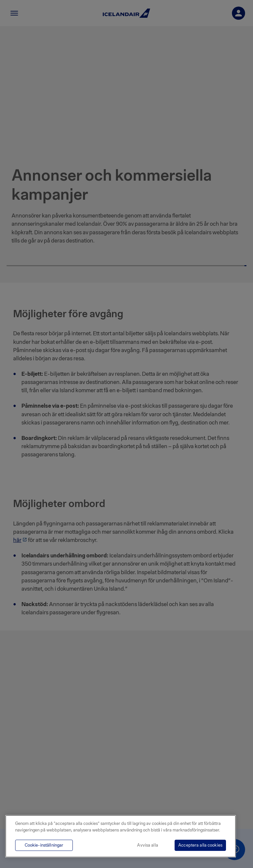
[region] (121, 836)
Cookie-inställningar (44, 845)
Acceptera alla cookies (200, 845)
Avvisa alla (147, 845)
